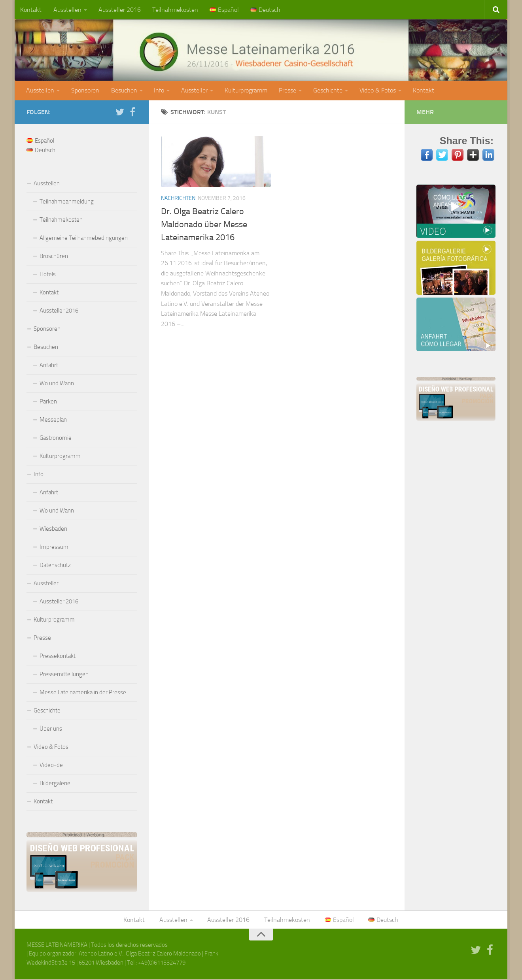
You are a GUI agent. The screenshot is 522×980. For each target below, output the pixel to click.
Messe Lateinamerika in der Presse (83, 693)
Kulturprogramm (244, 91)
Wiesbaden (53, 530)
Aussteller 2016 (118, 10)
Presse (285, 91)
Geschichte (325, 91)
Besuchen (123, 91)
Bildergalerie (55, 784)
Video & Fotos (374, 91)
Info (158, 91)
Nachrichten (178, 199)
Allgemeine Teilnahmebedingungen (84, 239)
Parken (48, 402)
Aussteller (193, 91)
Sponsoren (85, 91)
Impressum (54, 548)
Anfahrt (49, 366)
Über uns (51, 729)
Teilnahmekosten (174, 10)
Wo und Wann (57, 384)
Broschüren (54, 257)
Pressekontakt (58, 657)
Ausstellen (67, 10)
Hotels (48, 275)
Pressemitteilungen (64, 675)
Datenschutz (55, 566)
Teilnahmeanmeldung (67, 202)
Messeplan (53, 420)
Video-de (51, 766)
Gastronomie (56, 439)
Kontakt (31, 10)
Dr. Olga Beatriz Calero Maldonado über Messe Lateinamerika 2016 (204, 225)
